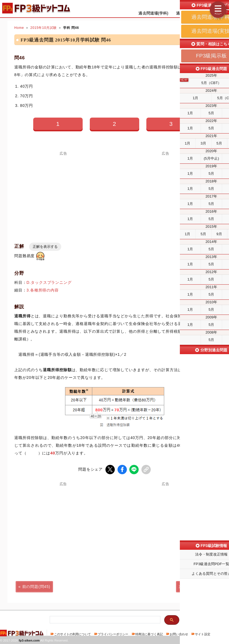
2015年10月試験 (44, 28)
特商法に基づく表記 (149, 634)
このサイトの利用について (72, 634)
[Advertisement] (166, 194)
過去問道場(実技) (191, 13)
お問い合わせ (179, 634)
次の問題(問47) (193, 587)
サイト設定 (203, 634)
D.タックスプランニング (49, 282)
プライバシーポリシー (113, 634)
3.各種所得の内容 (43, 290)
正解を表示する (45, 247)
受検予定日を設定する (207, 6)
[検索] (104, 620)
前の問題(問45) (36, 587)
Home (19, 28)
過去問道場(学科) (153, 13)
